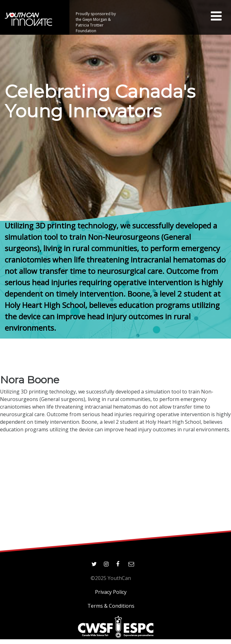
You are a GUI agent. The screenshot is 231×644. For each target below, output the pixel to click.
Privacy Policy (111, 592)
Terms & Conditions (111, 606)
